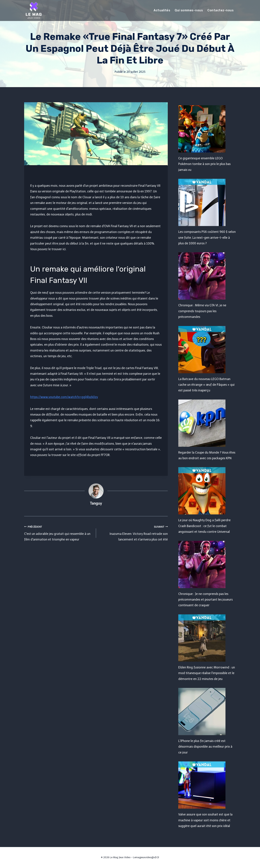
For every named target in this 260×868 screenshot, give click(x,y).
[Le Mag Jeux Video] (34, 10)
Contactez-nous (220, 10)
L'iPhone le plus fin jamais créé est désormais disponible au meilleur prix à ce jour (205, 747)
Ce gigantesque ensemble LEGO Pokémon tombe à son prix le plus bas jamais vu (204, 164)
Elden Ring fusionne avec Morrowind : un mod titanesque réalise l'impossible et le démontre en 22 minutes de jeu (207, 673)
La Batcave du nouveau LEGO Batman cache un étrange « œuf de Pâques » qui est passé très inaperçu (206, 385)
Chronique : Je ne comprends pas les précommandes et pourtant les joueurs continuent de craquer (205, 600)
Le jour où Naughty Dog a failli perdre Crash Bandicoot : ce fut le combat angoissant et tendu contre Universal (204, 526)
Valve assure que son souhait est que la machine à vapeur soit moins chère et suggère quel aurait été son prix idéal (205, 820)
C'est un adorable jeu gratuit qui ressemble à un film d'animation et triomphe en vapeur (59, 533)
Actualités (162, 10)
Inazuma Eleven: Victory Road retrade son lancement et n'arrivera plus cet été (133, 533)
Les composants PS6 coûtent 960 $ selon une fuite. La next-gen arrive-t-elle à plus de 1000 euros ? (207, 238)
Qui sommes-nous (189, 10)
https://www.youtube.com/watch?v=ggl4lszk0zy (64, 397)
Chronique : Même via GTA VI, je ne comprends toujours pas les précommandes (202, 311)
